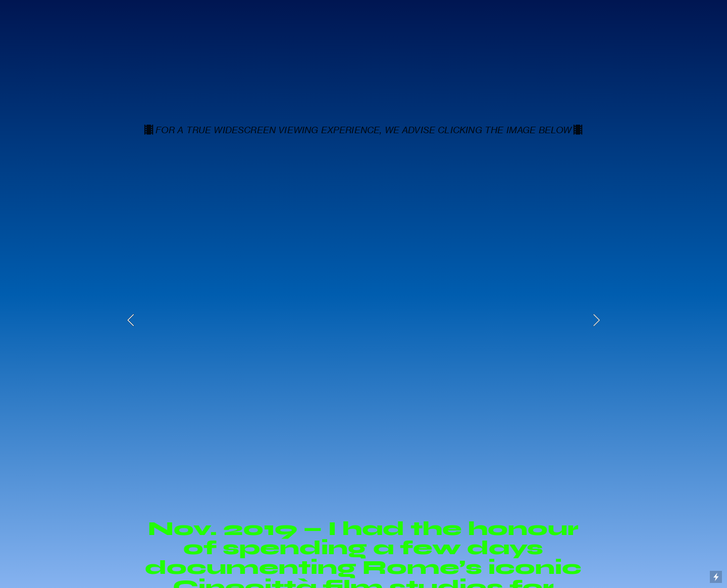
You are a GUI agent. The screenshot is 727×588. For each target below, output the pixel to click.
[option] (364, 320)
